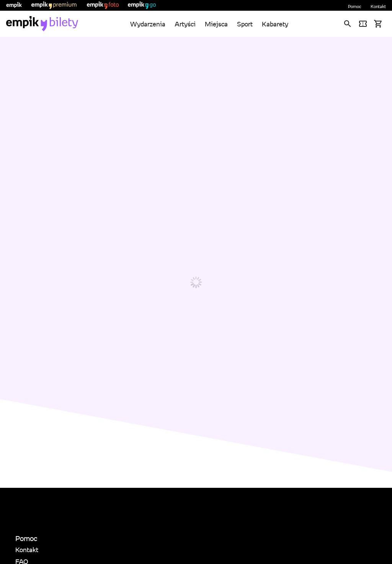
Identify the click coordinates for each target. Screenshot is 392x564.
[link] (42, 24)
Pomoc (355, 6)
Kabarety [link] (275, 24)
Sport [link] (245, 24)
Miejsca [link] (216, 24)
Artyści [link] (185, 24)
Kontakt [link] (378, 6)
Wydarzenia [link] (148, 24)
